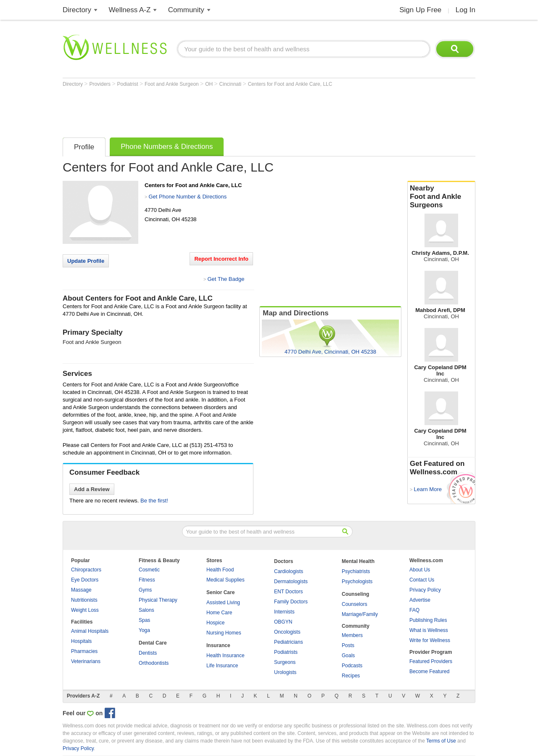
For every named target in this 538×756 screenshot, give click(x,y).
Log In (465, 10)
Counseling (355, 594)
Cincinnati (231, 84)
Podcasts (352, 666)
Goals (348, 656)
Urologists (285, 672)
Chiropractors (86, 570)
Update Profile (86, 261)
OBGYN (283, 622)
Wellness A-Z (130, 10)
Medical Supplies (225, 580)
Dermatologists (291, 582)
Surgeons (285, 662)
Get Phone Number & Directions (187, 197)
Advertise (420, 600)
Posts (348, 645)
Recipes (351, 676)
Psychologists (357, 582)
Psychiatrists (356, 571)
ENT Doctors (288, 592)
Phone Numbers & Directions (167, 147)
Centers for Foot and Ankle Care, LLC (290, 84)
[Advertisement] (216, 110)
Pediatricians (289, 642)
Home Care (219, 613)
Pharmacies (84, 651)
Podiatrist (128, 84)
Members (352, 635)
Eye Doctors (85, 580)
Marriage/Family (360, 614)
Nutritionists (84, 600)
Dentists (148, 653)
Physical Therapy (158, 600)
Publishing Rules (428, 620)
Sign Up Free (420, 10)
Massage (81, 590)
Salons (146, 610)
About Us (420, 570)
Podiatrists (286, 652)
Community (186, 10)
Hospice (215, 623)
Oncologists (287, 632)
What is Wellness (429, 630)
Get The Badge (226, 279)
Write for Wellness (430, 640)
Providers (100, 84)
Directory (77, 10)
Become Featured (429, 671)
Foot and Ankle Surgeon (172, 84)
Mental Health (358, 561)
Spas (144, 620)
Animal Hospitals (90, 631)
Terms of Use (441, 741)
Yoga (144, 630)
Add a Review (92, 489)
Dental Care (153, 643)
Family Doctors (291, 602)
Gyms (145, 590)
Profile (84, 147)
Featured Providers (431, 661)
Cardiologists (289, 571)
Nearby (441, 197)
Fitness (147, 580)
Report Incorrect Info (221, 259)
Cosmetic (149, 570)
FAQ (414, 610)
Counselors (355, 604)
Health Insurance (225, 656)
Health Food (220, 570)
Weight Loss (85, 610)
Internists (284, 612)
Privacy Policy (425, 590)
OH (210, 84)
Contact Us (422, 580)
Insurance (218, 645)
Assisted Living (223, 603)
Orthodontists (154, 663)
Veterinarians (86, 661)
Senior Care (220, 592)
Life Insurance (222, 666)
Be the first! (154, 501)
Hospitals (81, 641)
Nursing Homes (224, 633)
